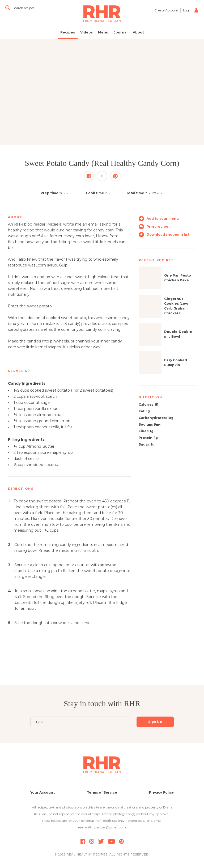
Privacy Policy (161, 792)
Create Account (166, 10)
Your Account (42, 792)
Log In (191, 10)
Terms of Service (102, 792)
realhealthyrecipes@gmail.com (102, 827)
